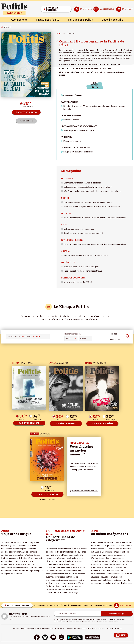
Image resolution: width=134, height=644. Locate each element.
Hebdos (113, 334)
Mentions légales (27, 628)
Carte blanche (69, 102)
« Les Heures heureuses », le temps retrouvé (83, 271)
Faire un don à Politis (80, 20)
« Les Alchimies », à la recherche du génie (82, 267)
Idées (64, 224)
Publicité (110, 628)
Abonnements (19, 20)
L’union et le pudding (72, 141)
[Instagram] (61, 638)
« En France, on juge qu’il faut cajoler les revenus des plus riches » (92, 191)
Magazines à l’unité (48, 20)
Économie (67, 178)
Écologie (66, 213)
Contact (15, 628)
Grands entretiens (72, 240)
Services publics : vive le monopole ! (79, 130)
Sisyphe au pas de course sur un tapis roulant (83, 233)
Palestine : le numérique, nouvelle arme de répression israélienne (92, 206)
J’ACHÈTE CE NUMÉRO (26, 112)
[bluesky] (45, 638)
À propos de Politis (98, 628)
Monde (65, 198)
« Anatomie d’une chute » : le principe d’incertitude (86, 255)
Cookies (119, 628)
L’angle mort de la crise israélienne (78, 152)
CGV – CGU (60, 628)
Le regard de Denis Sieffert (76, 148)
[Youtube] (53, 638)
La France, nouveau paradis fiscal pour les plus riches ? (88, 187)
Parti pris (66, 137)
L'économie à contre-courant (79, 126)
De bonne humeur (71, 116)
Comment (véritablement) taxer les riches (82, 183)
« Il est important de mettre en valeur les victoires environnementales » (95, 218)
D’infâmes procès (71, 120)
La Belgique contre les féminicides (79, 229)
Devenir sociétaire (112, 20)
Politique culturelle (73, 278)
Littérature (68, 262)
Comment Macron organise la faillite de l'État (92, 43)
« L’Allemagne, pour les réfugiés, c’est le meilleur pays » (88, 202)
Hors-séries (115, 339)
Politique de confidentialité (78, 628)
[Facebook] (37, 638)
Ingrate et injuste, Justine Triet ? (78, 282)
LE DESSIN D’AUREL (73, 95)
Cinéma (65, 251)
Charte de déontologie (45, 628)
